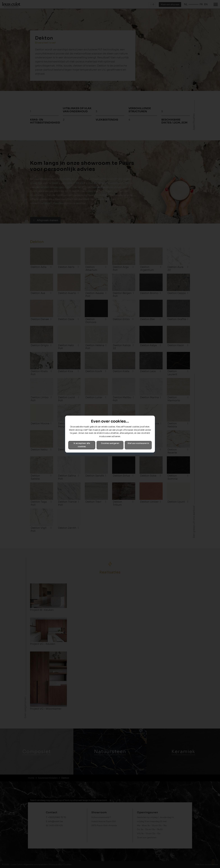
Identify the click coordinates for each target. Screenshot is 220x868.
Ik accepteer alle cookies (82, 445)
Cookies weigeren (110, 443)
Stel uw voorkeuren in (138, 443)
